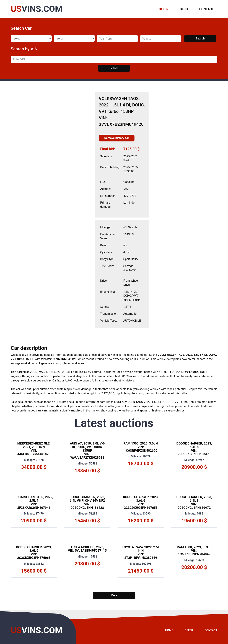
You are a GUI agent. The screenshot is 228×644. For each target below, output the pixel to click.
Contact (207, 9)
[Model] (74, 38)
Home (169, 630)
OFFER (164, 9)
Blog (184, 9)
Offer (189, 630)
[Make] (31, 38)
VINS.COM (37, 9)
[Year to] (160, 39)
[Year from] (117, 39)
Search (200, 38)
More (114, 595)
